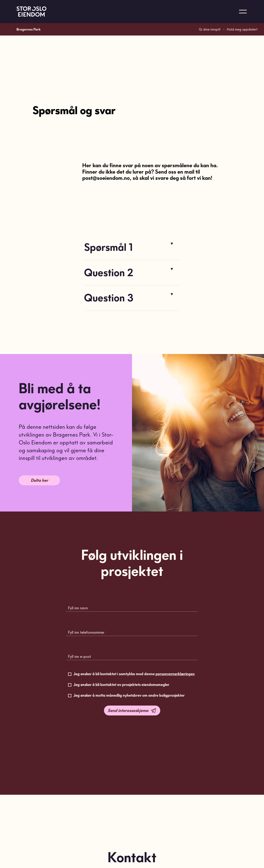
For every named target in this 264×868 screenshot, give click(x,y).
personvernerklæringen (175, 674)
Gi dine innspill (210, 47)
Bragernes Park (29, 47)
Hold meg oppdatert (242, 47)
